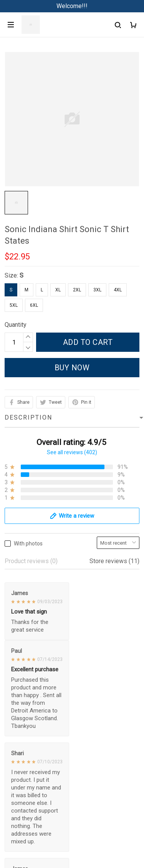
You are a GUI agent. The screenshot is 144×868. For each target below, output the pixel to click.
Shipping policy (25, 773)
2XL (77, 290)
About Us (17, 655)
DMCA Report (72, 833)
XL (58, 290)
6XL (34, 305)
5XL (14, 305)
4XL (118, 290)
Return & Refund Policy (36, 760)
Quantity (16, 325)
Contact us (19, 668)
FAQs (12, 642)
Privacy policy (23, 733)
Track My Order (25, 682)
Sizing (13, 695)
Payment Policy (26, 786)
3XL (97, 290)
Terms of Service (28, 747)
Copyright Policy (27, 799)
